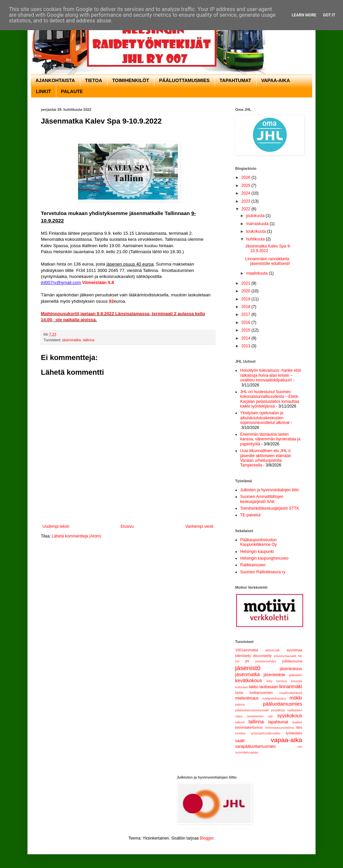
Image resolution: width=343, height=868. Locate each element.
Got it (329, 15)
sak (270, 716)
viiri (300, 747)
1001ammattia (247, 650)
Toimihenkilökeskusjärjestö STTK (270, 508)
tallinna (88, 340)
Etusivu (127, 526)
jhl (247, 661)
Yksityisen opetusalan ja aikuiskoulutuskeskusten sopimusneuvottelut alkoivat (265, 418)
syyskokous (290, 716)
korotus (282, 681)
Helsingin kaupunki (257, 552)
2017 (247, 314)
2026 (247, 177)
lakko (254, 687)
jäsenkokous (291, 669)
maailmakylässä (291, 693)
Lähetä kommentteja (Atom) (76, 536)
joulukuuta (256, 216)
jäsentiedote (275, 675)
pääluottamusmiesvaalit (252, 710)
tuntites (240, 733)
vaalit (240, 741)
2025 (247, 186)
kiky (269, 681)
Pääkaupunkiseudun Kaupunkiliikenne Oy (258, 542)
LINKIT (43, 91)
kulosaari (242, 687)
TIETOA (94, 80)
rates (239, 716)
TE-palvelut (250, 515)
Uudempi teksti (56, 526)
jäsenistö (248, 668)
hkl (300, 656)
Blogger (207, 838)
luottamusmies (261, 693)
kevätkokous (249, 680)
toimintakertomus (249, 727)
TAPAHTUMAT (235, 80)
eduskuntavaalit (285, 656)
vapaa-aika (286, 740)
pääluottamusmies (283, 704)
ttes (299, 727)
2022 (247, 209)
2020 (247, 291)
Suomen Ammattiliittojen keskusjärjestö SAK (262, 499)
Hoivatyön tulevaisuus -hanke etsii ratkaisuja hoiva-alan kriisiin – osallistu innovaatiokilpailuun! (270, 375)
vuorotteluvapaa (247, 752)
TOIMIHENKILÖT (131, 80)
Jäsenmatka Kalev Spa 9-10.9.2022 (268, 248)
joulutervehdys (266, 661)
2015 (247, 330)
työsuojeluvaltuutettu (265, 733)
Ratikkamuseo (253, 565)
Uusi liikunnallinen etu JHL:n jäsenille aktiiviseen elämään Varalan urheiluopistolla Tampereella (266, 458)
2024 (247, 193)
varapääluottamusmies (255, 746)
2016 (247, 322)
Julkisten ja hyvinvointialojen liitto (269, 490)
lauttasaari (268, 687)
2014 (247, 338)
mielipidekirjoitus (274, 698)
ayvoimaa (294, 650)
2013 (247, 346)
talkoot (240, 722)
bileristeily (243, 656)
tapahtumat (278, 722)
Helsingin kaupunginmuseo (264, 558)
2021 (247, 283)
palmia (240, 704)
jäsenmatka (72, 340)
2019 (247, 299)
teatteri (297, 722)
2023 (247, 201)
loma (239, 693)
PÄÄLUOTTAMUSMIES (184, 80)
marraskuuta (258, 224)
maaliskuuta (257, 273)
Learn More (304, 15)
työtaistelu (294, 733)
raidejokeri (295, 710)
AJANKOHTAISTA (55, 80)
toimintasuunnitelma (280, 728)
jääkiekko (295, 675)
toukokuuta (257, 231)
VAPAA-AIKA (276, 80)
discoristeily (262, 656)
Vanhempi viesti (199, 526)
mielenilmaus (247, 698)
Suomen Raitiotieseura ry (263, 572)
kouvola (297, 681)
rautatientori (255, 716)
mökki (296, 698)
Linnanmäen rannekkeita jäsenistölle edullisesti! (268, 261)
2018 (247, 307)
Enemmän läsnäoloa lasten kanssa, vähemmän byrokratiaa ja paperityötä (270, 439)
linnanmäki (291, 686)
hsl (237, 661)
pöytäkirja (278, 710)
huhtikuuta (256, 239)
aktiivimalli (272, 650)
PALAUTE (72, 91)
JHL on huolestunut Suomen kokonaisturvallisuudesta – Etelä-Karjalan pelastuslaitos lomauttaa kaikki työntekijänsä (270, 399)
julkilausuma (292, 661)
